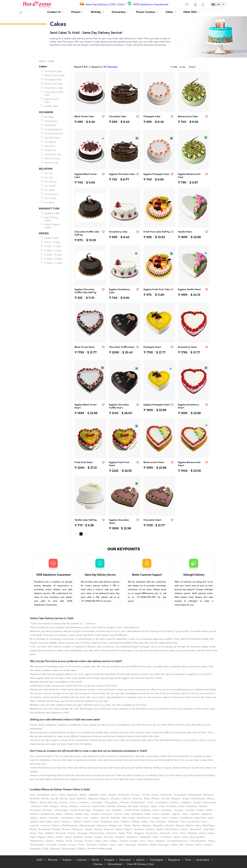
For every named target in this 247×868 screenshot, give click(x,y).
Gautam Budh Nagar (81, 810)
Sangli (177, 837)
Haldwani (35, 814)
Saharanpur (133, 837)
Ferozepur (48, 810)
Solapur (114, 841)
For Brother (51, 194)
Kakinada (116, 818)
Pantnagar (83, 833)
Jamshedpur (67, 818)
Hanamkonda (48, 814)
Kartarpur (67, 822)
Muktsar (57, 829)
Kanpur (175, 818)
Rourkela (109, 837)
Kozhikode (174, 822)
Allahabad (94, 795)
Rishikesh (79, 837)
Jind (86, 818)
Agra (33, 795)
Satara (185, 837)
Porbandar (166, 833)
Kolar (117, 822)
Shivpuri (89, 841)
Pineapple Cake (53, 80)
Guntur (156, 810)
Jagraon (176, 814)
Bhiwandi (176, 799)
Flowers (77, 12)
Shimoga (79, 841)
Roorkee (98, 837)
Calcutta (64, 802)
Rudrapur (120, 837)
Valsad (174, 845)
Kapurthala (201, 818)
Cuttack (197, 802)
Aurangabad (180, 795)
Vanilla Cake (51, 106)
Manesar (147, 825)
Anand (155, 795)
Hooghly (96, 814)
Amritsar (136, 795)
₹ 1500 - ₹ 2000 (53, 251)
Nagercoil (109, 829)
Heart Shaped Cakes (52, 226)
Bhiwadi (166, 799)
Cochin (151, 802)
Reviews (110, 67)
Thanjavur (160, 841)
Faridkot (203, 806)
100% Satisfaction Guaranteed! (151, 4)
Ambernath (124, 795)
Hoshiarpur (107, 814)
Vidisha (208, 845)
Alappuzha (73, 795)
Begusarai (93, 799)
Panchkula (61, 833)
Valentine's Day (53, 154)
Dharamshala (99, 806)
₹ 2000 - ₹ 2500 (53, 255)
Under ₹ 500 (51, 238)
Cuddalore (186, 802)
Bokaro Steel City (49, 802)
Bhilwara (156, 799)
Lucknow (35, 825)
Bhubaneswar (199, 799)
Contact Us (56, 12)
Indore (156, 814)
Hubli (127, 814)
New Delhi (209, 829)
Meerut (190, 825)
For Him (49, 178)
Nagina (119, 829)
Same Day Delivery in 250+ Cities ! (105, 4)
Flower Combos (147, 12)
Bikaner (211, 799)
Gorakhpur (117, 810)
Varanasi (190, 845)
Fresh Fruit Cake (53, 84)
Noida (33, 833)
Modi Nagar (209, 825)
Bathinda (82, 799)
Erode (182, 806)
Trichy (82, 845)
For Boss (49, 203)
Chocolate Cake (53, 71)
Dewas (65, 806)
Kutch (205, 822)
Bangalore (209, 795)
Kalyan (132, 818)
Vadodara (143, 845)
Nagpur (129, 829)
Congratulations (53, 129)
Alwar (104, 795)
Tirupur (73, 845)
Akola (62, 795)
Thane (150, 841)
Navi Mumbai (172, 829)
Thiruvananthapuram (177, 841)
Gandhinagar (62, 810)
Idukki (148, 814)
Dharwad (122, 806)
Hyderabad (137, 814)
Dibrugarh (134, 806)
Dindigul (145, 806)
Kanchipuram (144, 818)
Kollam (145, 822)
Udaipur (104, 845)
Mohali (33, 829)
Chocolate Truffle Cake (54, 94)
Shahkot (50, 841)
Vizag (46, 849)
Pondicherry (152, 833)
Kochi (97, 822)
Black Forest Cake (54, 75)
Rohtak (89, 837)
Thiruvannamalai (198, 841)
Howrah (119, 814)
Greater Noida (132, 810)
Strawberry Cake (54, 88)
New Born (50, 146)
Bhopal (186, 799)
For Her (48, 173)
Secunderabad (198, 837)
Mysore (89, 829)
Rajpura (42, 837)
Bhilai (147, 799)
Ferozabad (36, 810)
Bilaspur (34, 802)
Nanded (151, 829)
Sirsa (106, 841)
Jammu (44, 818)
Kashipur (78, 822)
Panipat (72, 833)
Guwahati (190, 810)
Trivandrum (92, 845)
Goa (108, 810)
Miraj (199, 825)
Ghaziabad (98, 810)
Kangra (156, 818)
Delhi (46, 806)
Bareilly (46, 799)
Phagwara (140, 833)
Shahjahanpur (37, 841)
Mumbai (67, 829)
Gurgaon (179, 810)
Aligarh (83, 795)
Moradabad (45, 829)
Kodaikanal (107, 822)
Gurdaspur (167, 810)
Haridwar (69, 814)
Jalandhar (207, 814)
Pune (176, 833)
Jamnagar (54, 818)
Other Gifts (192, 12)
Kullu (183, 822)
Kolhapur (126, 822)
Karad (211, 818)
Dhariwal (111, 806)
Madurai (56, 825)
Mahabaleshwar (70, 825)
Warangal (55, 849)
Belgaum (105, 799)
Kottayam (162, 822)
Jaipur (186, 814)
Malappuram (116, 825)
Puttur (183, 833)
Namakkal (140, 829)
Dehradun (36, 806)
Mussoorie (78, 829)
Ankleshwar (166, 795)
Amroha (146, 795)
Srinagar (134, 841)
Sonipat (124, 841)
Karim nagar (46, 822)
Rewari (69, 837)
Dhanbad (86, 806)
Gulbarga (146, 810)
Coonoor (174, 802)
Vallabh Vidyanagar (160, 845)
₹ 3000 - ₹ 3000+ (54, 263)
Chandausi (84, 802)
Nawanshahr (196, 829)
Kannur (165, 818)
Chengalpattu (112, 802)
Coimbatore (162, 802)
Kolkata (136, 822)
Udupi (113, 845)
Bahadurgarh (195, 795)
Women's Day (52, 159)
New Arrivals (51, 163)
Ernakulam (172, 806)
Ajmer (55, 795)
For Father (50, 186)
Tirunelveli (51, 845)
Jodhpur (94, 818)
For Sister (50, 190)
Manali (128, 825)
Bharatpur (116, 799)
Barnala (55, 799)
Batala (73, 799)
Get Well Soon (52, 138)
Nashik (160, 829)
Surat (143, 841)
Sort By (182, 67)
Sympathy (50, 142)
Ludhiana (45, 825)
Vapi (182, 845)
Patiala (122, 833)
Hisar (87, 814)
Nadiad (98, 829)
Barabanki (35, 799)
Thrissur (212, 841)
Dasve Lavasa (210, 802)
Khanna (88, 822)
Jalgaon (34, 818)
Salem (156, 837)
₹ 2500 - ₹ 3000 (53, 259)
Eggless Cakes (52, 213)
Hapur (60, 814)
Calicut (73, 802)
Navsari (184, 829)
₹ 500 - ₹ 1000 (52, 242)
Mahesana (102, 825)
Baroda (64, 799)
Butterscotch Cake (52, 101)
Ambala (112, 795)
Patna (130, 833)
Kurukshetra (194, 822)
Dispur (154, 806)
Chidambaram (138, 802)
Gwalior (201, 810)
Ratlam (60, 837)
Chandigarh (97, 802)
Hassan (79, 814)
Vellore (199, 845)
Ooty (41, 833)
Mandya (137, 825)
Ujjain (121, 845)
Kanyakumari (187, 818)
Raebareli (193, 833)
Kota (153, 822)
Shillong (60, 841)
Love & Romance (54, 134)
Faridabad (192, 806)
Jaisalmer (195, 814)
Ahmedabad (43, 795)
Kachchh (105, 818)
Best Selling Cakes (51, 219)
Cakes (171, 12)
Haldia (209, 810)
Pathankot (112, 833)
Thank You (50, 150)
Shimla (69, 841)
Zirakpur (81, 849)
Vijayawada (36, 849)
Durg (162, 806)
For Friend (50, 198)
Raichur (203, 833)
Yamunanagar (69, 849)
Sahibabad (146, 837)
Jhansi (79, 818)
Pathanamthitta (97, 833)
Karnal (57, 822)
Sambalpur (167, 837)
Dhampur (74, 806)
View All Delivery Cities (140, 864)
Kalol (125, 818)
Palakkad (50, 833)
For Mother (51, 182)
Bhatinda (138, 799)
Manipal (170, 825)
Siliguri (99, 841)
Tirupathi (63, 845)
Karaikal (34, 822)
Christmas (50, 125)
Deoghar (55, 806)
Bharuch (127, 799)
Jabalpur (166, 814)
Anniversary (120, 12)
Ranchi (51, 837)
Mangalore (159, 825)
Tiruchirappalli (37, 845)
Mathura (180, 825)
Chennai (125, 802)
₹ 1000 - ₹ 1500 (53, 246)
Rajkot (33, 837)
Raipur (212, 833)
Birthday (98, 12)
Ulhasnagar (131, 845)
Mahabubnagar (88, 825)
